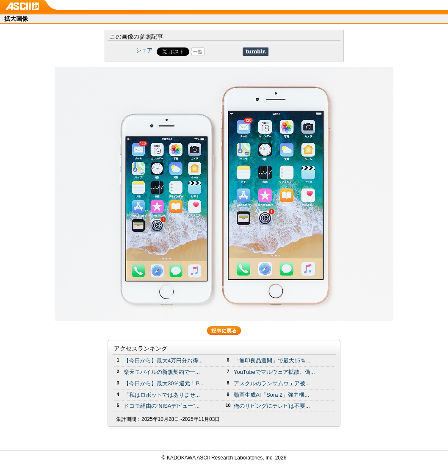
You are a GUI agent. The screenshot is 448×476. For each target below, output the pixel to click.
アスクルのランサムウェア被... (272, 383)
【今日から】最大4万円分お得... (163, 360)
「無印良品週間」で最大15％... (272, 360)
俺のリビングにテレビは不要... (272, 406)
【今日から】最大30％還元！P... (163, 383)
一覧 (198, 52)
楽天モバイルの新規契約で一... (162, 372)
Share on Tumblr (256, 52)
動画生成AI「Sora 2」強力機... (271, 395)
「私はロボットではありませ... (162, 395)
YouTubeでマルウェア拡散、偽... (274, 372)
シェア (144, 50)
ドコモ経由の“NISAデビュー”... (162, 406)
